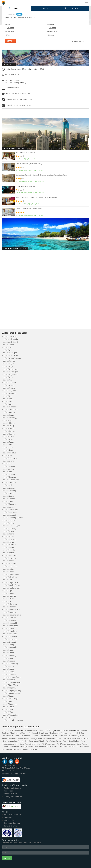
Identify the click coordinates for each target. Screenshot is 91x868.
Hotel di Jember (8, 469)
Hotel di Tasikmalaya (10, 699)
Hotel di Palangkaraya (10, 574)
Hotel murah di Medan (10, 736)
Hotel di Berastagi (9, 393)
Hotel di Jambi (7, 464)
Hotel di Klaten (8, 493)
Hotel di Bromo (8, 415)
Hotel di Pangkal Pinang (11, 585)
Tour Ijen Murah (83, 738)
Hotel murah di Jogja (47, 730)
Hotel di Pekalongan (10, 604)
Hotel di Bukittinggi (9, 418)
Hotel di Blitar (7, 401)
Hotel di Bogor (7, 404)
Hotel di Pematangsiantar (11, 615)
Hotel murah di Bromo (50, 738)
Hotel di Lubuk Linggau (11, 526)
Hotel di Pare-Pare (9, 596)
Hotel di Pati (7, 601)
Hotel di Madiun (8, 534)
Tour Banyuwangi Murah (35, 741)
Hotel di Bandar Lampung (12, 358)
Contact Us (8, 817)
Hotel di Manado (8, 553)
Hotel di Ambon (8, 345)
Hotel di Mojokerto (9, 564)
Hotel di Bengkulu (9, 391)
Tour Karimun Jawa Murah (13, 741)
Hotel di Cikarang (9, 423)
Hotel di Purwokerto (10, 636)
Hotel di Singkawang (10, 664)
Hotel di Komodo (8, 499)
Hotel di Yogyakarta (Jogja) (12, 720)
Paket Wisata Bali (48, 744)
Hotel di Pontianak (9, 620)
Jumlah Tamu (9, 31)
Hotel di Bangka (8, 364)
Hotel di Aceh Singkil (10, 339)
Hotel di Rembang (9, 642)
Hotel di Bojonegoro (10, 407)
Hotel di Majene (8, 542)
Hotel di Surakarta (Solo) (11, 682)
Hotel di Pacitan (8, 569)
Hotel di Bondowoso (10, 410)
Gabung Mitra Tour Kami (13, 797)
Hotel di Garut (7, 450)
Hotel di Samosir (8, 650)
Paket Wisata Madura (71, 741)
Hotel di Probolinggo (10, 626)
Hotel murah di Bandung (11, 730)
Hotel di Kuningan (9, 504)
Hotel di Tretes (7, 709)
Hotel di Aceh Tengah (10, 342)
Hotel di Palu (7, 580)
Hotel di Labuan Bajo (10, 509)
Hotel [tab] (13, 8)
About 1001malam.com (13, 815)
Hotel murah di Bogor (19, 733)
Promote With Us (10, 794)
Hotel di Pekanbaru (9, 607)
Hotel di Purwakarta (9, 631)
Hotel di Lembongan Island (12, 518)
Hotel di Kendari (8, 488)
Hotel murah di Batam (49, 736)
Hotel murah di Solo (77, 733)
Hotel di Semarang (9, 655)
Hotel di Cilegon (8, 428)
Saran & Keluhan (10, 826)
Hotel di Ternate (8, 707)
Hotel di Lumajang (9, 528)
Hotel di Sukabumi (9, 674)
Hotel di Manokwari (9, 555)
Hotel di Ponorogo (9, 618)
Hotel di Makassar (9, 545)
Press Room (9, 791)
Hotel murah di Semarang (69, 736)
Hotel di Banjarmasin (10, 369)
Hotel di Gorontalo (9, 453)
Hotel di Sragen (8, 669)
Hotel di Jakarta (8, 461)
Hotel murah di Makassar (38, 733)
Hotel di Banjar (8, 366)
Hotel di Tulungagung (10, 715)
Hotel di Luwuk (8, 531)
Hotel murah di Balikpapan (29, 738)
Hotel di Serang (8, 658)
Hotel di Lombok (8, 520)
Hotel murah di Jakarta (65, 730)
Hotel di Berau (7, 396)
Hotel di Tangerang (9, 688)
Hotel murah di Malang (58, 733)
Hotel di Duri (7, 445)
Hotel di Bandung (9, 361)
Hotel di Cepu (7, 420)
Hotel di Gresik (8, 456)
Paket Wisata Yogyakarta (66, 744)
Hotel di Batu (7, 380)
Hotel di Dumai (8, 442)
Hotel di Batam (8, 377)
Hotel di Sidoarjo (8, 661)
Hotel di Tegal (7, 701)
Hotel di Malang (8, 547)
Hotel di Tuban (7, 712)
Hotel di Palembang (9, 577)
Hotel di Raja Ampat (10, 639)
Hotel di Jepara (8, 472)
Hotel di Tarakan (8, 696)
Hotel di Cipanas (8, 431)
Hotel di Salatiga (8, 645)
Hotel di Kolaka (8, 496)
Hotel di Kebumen (9, 482)
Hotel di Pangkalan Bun (11, 588)
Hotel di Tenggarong (10, 704)
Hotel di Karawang (9, 477)
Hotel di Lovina (8, 523)
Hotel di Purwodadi (9, 634)
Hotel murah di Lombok (30, 736)
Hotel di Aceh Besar (9, 337)
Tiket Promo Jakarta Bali (68, 747)
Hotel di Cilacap (8, 426)
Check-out (51, 24)
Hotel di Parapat (8, 593)
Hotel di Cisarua (8, 437)
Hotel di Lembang (9, 515)
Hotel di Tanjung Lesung (11, 691)
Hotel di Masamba (9, 558)
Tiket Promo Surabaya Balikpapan (25, 749)
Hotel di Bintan (8, 399)
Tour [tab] (46, 8)
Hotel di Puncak (8, 628)
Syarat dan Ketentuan (12, 823)
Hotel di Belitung (8, 388)
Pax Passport (10, 14)
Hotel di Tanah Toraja (10, 685)
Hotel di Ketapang (9, 491)
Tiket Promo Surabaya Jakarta (21, 747)
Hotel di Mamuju (8, 550)
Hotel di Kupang (8, 507)
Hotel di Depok (8, 439)
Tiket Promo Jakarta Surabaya (46, 747)
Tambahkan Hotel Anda (13, 788)
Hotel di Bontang (8, 412)
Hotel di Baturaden (9, 383)
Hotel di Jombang (9, 474)
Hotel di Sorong (8, 666)
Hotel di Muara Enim (10, 566)
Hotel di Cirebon (8, 434)
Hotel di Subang (8, 672)
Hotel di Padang (8, 572)
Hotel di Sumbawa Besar (11, 677)
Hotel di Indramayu (9, 458)
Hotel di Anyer (7, 347)
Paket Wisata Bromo (53, 741)
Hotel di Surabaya (9, 680)
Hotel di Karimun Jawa (11, 480)
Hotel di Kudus (8, 501)
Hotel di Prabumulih (10, 623)
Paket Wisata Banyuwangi (30, 744)
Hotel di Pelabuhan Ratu (11, 610)
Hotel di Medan (8, 561)
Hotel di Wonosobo (9, 717)
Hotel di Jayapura (8, 466)
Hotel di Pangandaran (10, 582)
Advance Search (78, 41)
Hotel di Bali (7, 350)
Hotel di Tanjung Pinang (11, 693)
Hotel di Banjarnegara (10, 372)
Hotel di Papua (7, 591)
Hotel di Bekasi (8, 385)
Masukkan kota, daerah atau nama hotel (20, 17)
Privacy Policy (9, 820)
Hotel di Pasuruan (9, 599)
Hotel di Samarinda (9, 647)
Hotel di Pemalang (9, 612)
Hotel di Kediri (8, 485)
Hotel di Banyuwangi (10, 374)
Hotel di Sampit (8, 653)
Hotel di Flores (7, 447)
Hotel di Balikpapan (9, 353)
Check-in (8, 24)
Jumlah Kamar (52, 31)
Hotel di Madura (8, 537)
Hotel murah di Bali (30, 730)
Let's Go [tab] (72, 8)
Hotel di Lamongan (9, 512)
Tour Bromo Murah (67, 738)
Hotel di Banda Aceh (10, 355)
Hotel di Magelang (9, 539)
